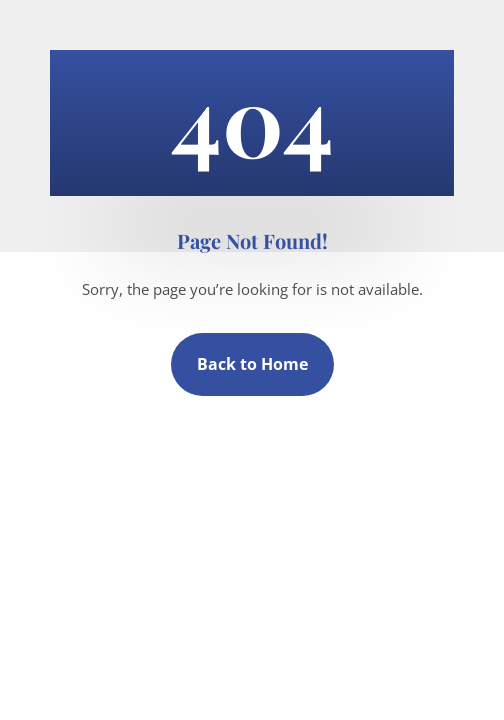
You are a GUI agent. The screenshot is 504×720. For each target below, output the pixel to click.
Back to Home (252, 364)
